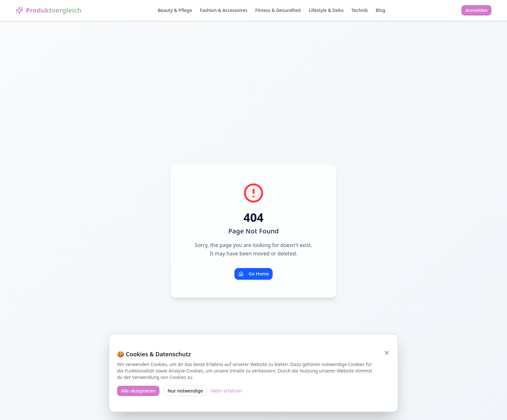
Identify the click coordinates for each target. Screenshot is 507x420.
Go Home (254, 274)
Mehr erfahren (226, 391)
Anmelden (476, 10)
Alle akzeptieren (138, 391)
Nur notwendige (185, 391)
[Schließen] (387, 353)
